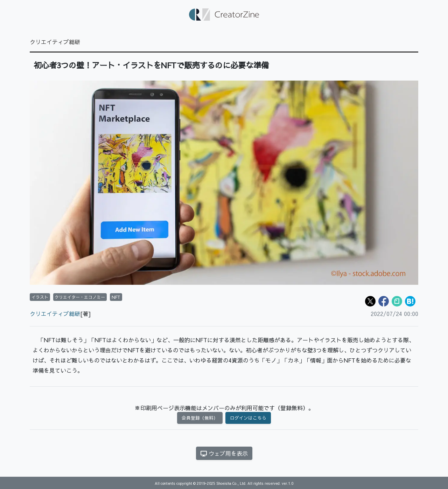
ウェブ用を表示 (224, 453)
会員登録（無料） (200, 418)
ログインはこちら (248, 418)
